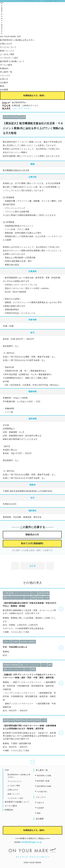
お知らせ (4, 79)
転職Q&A (4, 68)
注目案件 (4, 83)
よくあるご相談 (7, 54)
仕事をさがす (6, 44)
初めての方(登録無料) (32, 543)
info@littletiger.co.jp (31, 842)
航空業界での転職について (12, 61)
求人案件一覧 (6, 72)
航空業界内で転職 (44, 786)
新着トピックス (7, 51)
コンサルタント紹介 (9, 58)
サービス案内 (6, 65)
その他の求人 (42, 792)
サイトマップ (22, 857)
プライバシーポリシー (39, 857)
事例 (2, 86)
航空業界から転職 (44, 776)
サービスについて (8, 47)
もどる (33, 566)
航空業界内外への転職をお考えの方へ (17, 40)
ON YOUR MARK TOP (11, 37)
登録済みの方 (32, 535)
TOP (7, 770)
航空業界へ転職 (43, 781)
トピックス (5, 75)
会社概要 (4, 90)
